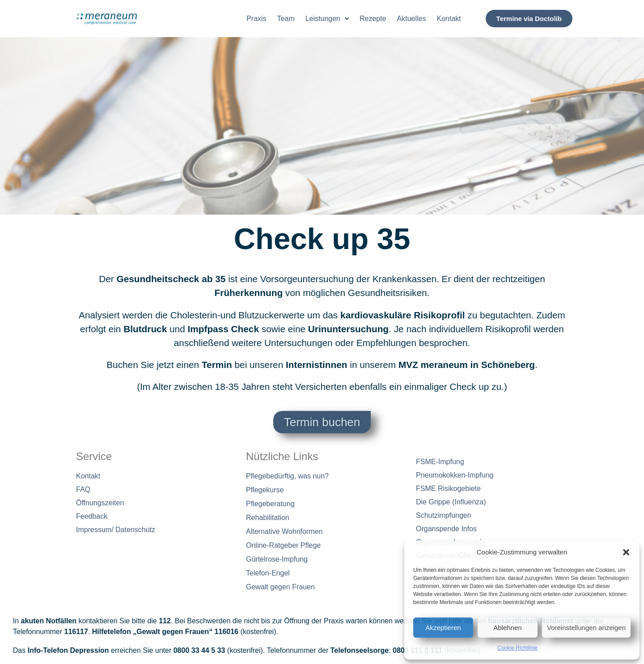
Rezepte (373, 19)
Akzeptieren (443, 628)
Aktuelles (412, 19)
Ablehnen (507, 628)
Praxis (256, 19)
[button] (626, 552)
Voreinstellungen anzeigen (586, 628)
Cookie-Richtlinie (517, 648)
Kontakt (449, 19)
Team (286, 19)
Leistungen (327, 19)
